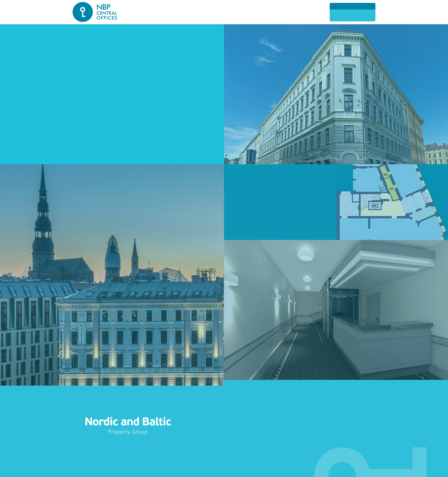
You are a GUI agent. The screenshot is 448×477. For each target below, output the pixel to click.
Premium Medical (100, 71)
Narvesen (91, 79)
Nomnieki (257, 12)
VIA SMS (90, 106)
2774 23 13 (353, 15)
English (341, 6)
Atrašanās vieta (150, 12)
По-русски (364, 6)
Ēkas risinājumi (191, 12)
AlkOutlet (91, 88)
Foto (278, 12)
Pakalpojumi (227, 12)
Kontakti (299, 12)
